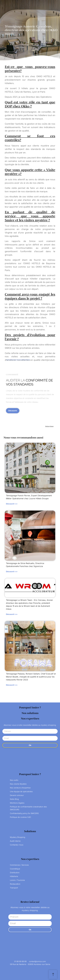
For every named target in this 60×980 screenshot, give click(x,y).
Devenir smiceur (17, 795)
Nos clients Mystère (18, 784)
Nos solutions (30, 713)
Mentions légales (17, 803)
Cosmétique (15, 869)
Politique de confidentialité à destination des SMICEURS (28, 808)
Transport (14, 888)
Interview (49, 426)
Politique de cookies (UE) (20, 817)
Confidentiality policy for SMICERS (24, 813)
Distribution (15, 873)
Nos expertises (30, 719)
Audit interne (15, 841)
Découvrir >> (12, 504)
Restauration (15, 884)
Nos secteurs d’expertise (20, 788)
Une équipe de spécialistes (21, 792)
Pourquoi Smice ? (30, 708)
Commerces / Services (19, 865)
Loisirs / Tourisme (17, 880)
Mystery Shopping (18, 837)
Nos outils (14, 780)
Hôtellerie (14, 876)
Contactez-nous (17, 845)
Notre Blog (14, 799)
